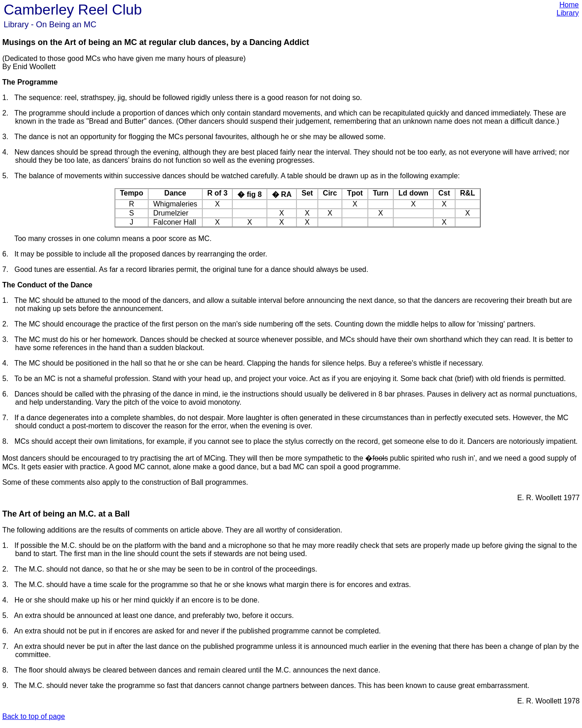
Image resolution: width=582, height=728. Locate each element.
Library (568, 13)
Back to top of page (34, 716)
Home (569, 5)
